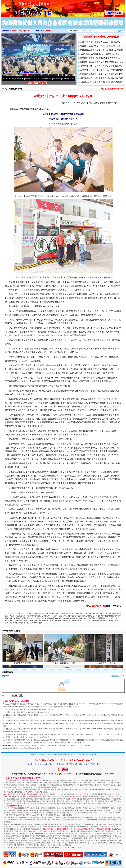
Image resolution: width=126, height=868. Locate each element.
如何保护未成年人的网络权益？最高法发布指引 (102, 74)
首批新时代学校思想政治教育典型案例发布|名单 (102, 62)
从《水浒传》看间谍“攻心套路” (15, 79)
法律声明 (49, 755)
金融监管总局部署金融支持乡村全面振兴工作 (101, 42)
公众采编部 (41, 755)
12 (62, 75)
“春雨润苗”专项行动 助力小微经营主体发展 (100, 54)
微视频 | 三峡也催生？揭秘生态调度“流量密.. (73, 79)
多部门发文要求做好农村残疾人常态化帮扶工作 (102, 66)
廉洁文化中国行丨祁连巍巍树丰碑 (41, 79)
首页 (6, 89)
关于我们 (33, 755)
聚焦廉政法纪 (16, 89)
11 (59, 75)
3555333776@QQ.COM (21, 31)
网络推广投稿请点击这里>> (112, 89)
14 (69, 75)
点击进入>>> (49, 31)
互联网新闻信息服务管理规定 (42, 709)
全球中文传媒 (22, 7)
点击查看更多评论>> (117, 676)
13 (66, 75)
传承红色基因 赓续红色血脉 (64, 664)
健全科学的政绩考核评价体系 (101, 37)
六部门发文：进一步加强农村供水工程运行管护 (102, 70)
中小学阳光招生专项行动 (106, 664)
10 (55, 75)
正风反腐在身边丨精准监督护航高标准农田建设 (102, 50)
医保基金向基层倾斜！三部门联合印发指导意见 (102, 82)
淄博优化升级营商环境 (23, 664)
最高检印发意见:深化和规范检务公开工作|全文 (101, 58)
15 (73, 75)
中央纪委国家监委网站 (96, 103)
